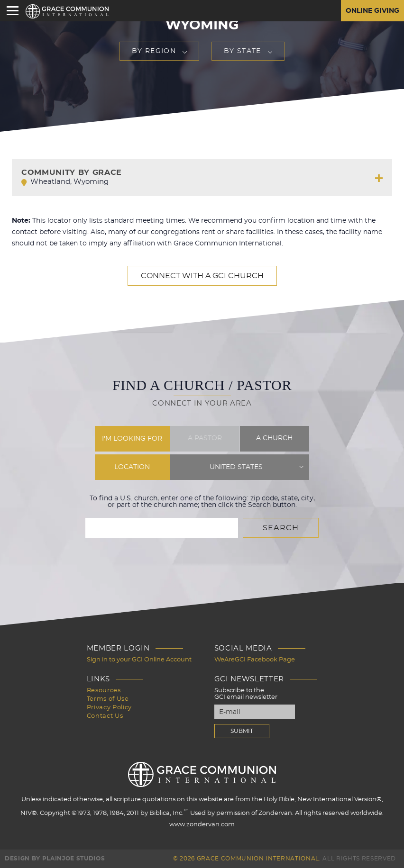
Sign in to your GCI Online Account (139, 660)
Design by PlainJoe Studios (55, 859)
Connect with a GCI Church (202, 276)
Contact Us (105, 716)
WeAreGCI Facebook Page (255, 660)
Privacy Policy (109, 708)
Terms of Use (108, 699)
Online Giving (372, 11)
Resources (104, 691)
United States (236, 467)
